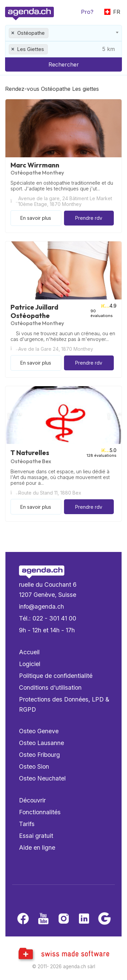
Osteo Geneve (39, 731)
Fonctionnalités (40, 812)
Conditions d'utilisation (50, 687)
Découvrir (32, 800)
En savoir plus (36, 218)
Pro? (87, 12)
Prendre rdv (89, 218)
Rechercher (64, 64)
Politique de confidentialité (56, 676)
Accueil (29, 652)
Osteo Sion (34, 766)
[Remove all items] (13, 33)
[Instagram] (64, 919)
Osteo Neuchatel (42, 778)
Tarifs (27, 824)
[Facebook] (23, 919)
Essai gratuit (36, 836)
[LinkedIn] (84, 919)
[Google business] (104, 919)
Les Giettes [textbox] (31, 49)
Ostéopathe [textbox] (31, 33)
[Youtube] (43, 919)
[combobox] (63, 33)
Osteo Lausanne (41, 743)
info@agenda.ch (41, 606)
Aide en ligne (37, 847)
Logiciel (30, 664)
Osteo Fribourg (39, 755)
